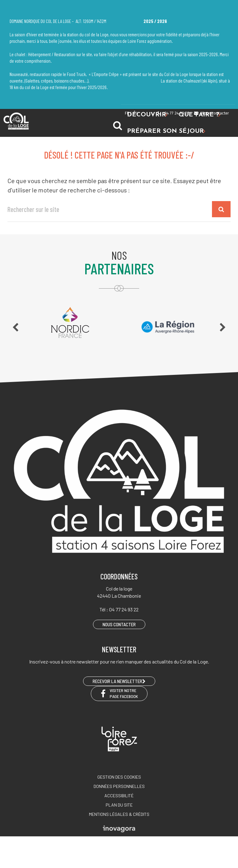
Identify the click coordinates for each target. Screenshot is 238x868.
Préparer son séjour (166, 131)
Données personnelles (119, 786)
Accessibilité (119, 796)
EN (136, 113)
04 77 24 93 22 (173, 113)
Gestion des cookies (119, 777)
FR (127, 113)
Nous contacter (211, 113)
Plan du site (119, 805)
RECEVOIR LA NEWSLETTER (119, 681)
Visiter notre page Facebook (119, 693)
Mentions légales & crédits (119, 814)
